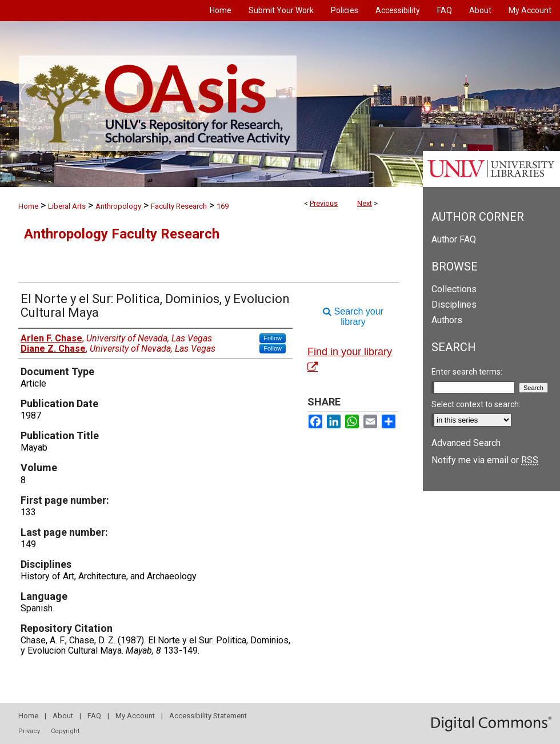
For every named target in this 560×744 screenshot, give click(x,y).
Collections (454, 289)
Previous (324, 203)
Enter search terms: (467, 372)
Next (365, 203)
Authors (447, 320)
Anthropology (118, 206)
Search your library (353, 317)
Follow (273, 338)
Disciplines (454, 305)
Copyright (65, 731)
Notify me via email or (485, 460)
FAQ (94, 716)
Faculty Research (179, 206)
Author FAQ (454, 239)
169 (223, 206)
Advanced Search (466, 443)
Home (28, 206)
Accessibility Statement (208, 716)
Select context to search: (476, 404)
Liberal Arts (67, 206)
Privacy (29, 731)
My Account (135, 716)
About (63, 716)
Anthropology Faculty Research (122, 234)
